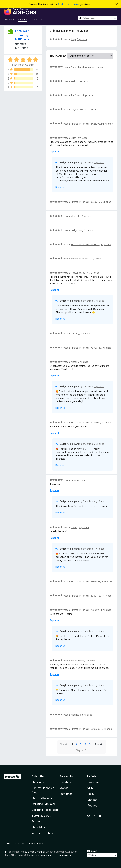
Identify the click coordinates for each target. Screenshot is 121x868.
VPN (90, 788)
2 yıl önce (83, 138)
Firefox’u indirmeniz (69, 4)
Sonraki (99, 744)
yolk (73, 81)
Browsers (93, 782)
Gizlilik (7, 843)
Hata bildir (38, 827)
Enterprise (66, 794)
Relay (91, 794)
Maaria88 (76, 715)
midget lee (77, 230)
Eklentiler (38, 776)
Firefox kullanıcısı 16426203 (86, 124)
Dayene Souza (79, 109)
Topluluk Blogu (41, 816)
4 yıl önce (82, 480)
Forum (36, 821)
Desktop (65, 782)
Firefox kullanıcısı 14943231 (85, 244)
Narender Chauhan (81, 67)
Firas (73, 480)
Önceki (64, 744)
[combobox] (98, 18)
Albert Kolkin (78, 661)
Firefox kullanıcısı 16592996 (86, 729)
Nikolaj (75, 527)
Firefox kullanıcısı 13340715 (85, 202)
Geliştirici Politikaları (45, 810)
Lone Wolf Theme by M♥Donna (22, 35)
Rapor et (54, 152)
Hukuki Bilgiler (36, 843)
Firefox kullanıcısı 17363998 (86, 581)
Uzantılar (9, 20)
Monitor (92, 800)
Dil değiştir (93, 851)
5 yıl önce (82, 39)
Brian (74, 138)
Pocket (92, 805)
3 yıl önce (106, 244)
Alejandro (76, 216)
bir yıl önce (98, 67)
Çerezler (20, 843)
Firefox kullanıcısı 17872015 (86, 348)
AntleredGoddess (80, 259)
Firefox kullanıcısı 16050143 (86, 596)
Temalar (22, 20)
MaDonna (22, 48)
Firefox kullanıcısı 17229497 (85, 610)
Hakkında (38, 782)
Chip (73, 39)
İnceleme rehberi (42, 833)
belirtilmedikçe (16, 852)
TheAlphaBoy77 (79, 273)
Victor (74, 362)
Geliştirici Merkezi (43, 804)
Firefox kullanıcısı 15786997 (86, 423)
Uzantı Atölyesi (42, 798)
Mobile (64, 788)
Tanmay (75, 334)
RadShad (76, 95)
